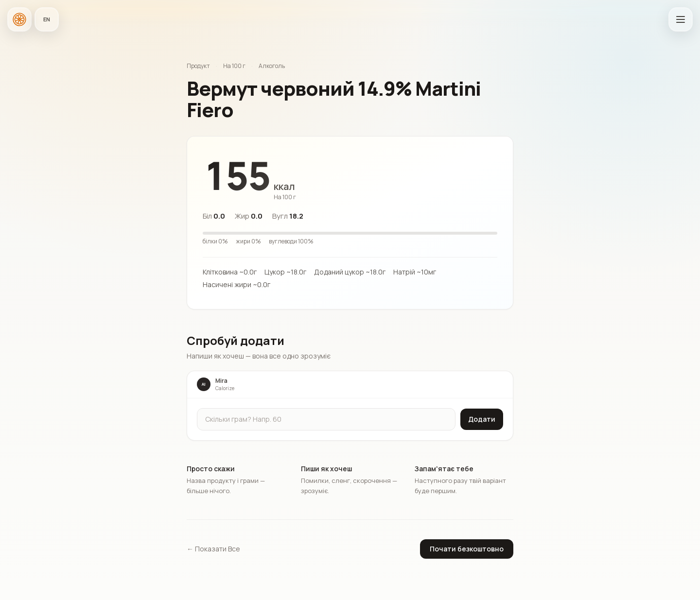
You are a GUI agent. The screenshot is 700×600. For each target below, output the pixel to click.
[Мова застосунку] (47, 19)
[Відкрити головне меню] (681, 19)
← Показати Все (213, 549)
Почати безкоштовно (467, 549)
